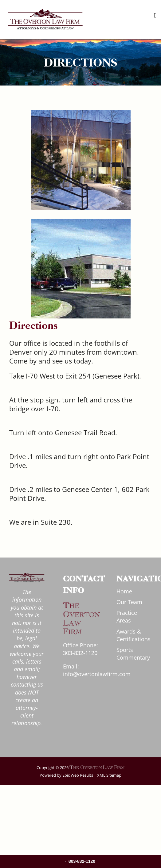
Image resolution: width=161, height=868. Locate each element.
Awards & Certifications (134, 635)
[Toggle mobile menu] (155, 15)
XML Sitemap (109, 775)
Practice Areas (127, 617)
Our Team (129, 602)
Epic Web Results (77, 775)
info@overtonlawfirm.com (97, 674)
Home (124, 591)
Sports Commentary (133, 654)
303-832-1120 (80, 653)
